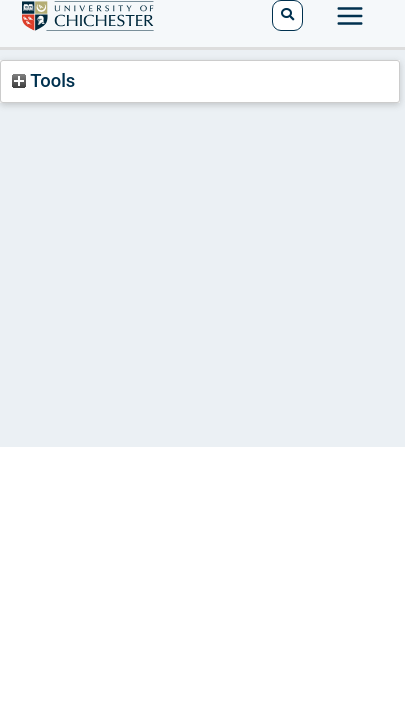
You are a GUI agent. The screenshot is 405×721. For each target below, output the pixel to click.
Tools (43, 80)
